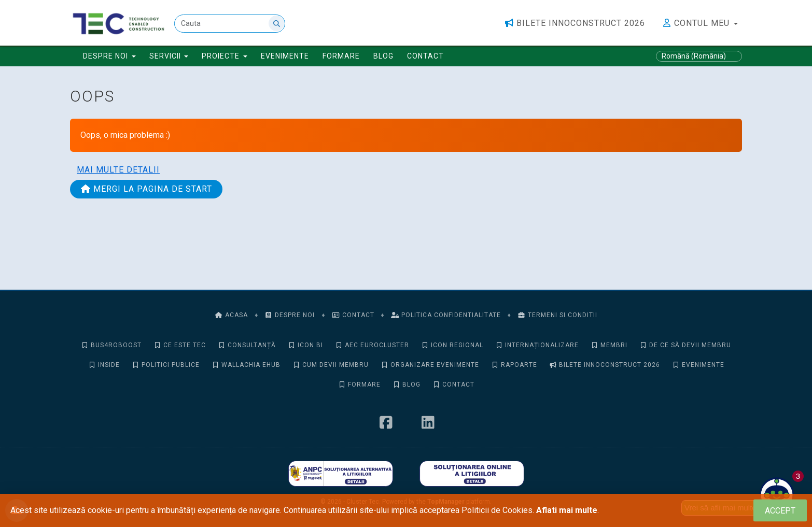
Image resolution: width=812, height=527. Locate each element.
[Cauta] (230, 24)
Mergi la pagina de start (146, 189)
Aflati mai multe (567, 510)
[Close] (780, 511)
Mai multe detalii (118, 170)
